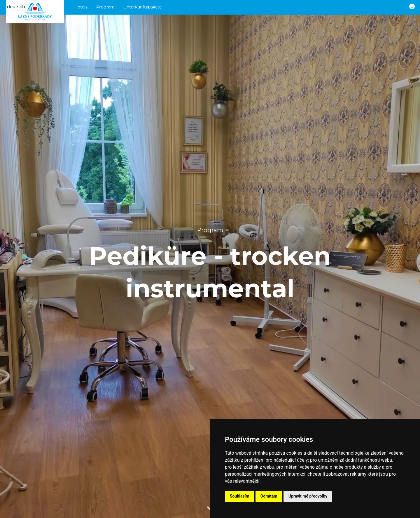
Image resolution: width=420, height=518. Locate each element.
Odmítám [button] (269, 496)
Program (105, 7)
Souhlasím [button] (240, 496)
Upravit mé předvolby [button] (308, 496)
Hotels (81, 7)
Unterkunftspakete (142, 7)
